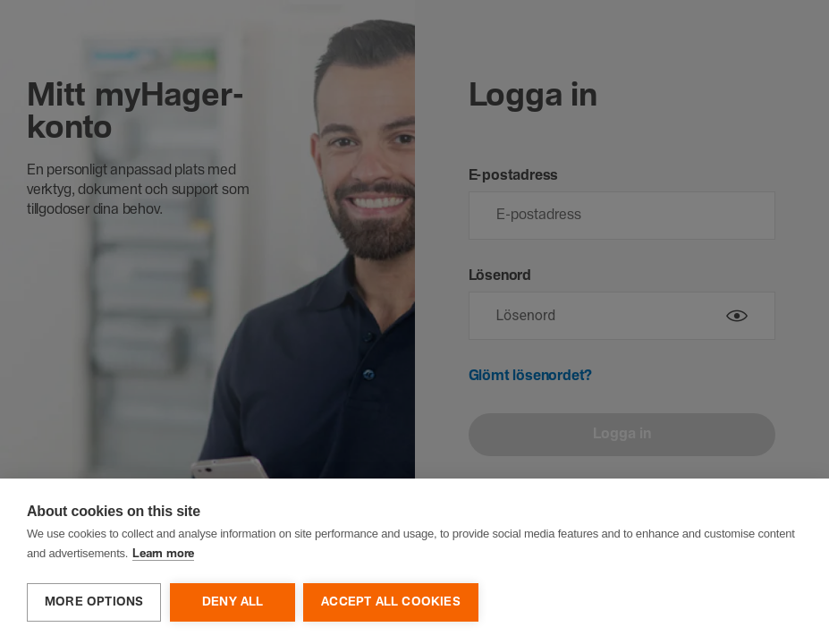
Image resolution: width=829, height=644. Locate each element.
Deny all (233, 602)
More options (94, 602)
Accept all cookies (392, 602)
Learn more (163, 555)
